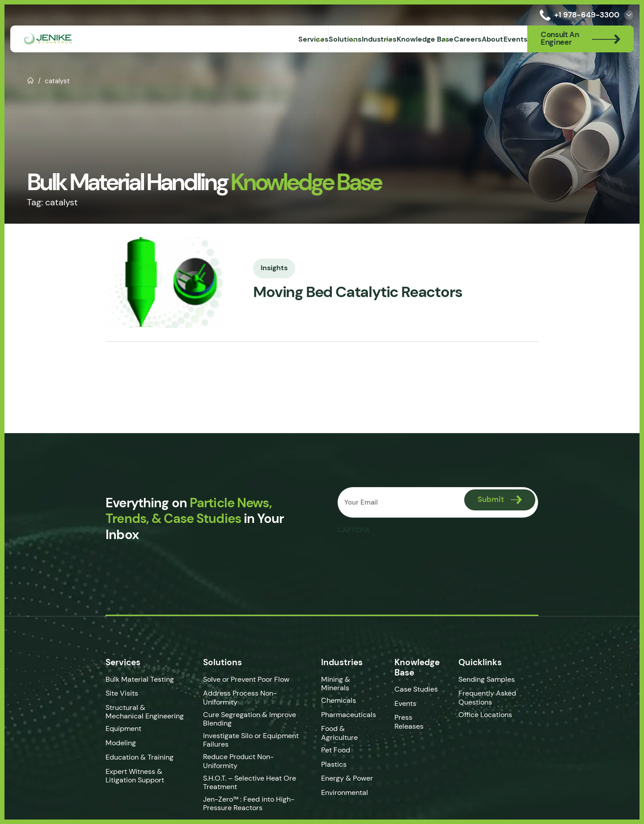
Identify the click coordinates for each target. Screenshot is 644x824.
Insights (262, 267)
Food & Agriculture (343, 733)
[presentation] (406, 556)
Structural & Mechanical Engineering (133, 712)
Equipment (111, 728)
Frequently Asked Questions (494, 697)
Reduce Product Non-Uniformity (250, 750)
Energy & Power (351, 778)
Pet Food (339, 750)
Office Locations (493, 715)
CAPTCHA (354, 530)
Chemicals (342, 700)
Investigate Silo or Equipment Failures (246, 733)
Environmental (348, 792)
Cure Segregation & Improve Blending (244, 712)
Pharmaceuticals (352, 715)
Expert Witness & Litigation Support (122, 776)
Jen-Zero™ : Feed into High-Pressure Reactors (243, 790)
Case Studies (420, 689)
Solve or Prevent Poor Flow (241, 679)
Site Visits (109, 693)
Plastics (337, 764)
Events (409, 703)
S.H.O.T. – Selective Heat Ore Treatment (244, 769)
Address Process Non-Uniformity (252, 693)
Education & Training (127, 757)
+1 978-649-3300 (578, 15)
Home (31, 80)
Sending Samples (494, 679)
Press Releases (413, 722)
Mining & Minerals (339, 684)
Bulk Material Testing (127, 679)
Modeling (108, 743)
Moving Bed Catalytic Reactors (355, 292)
